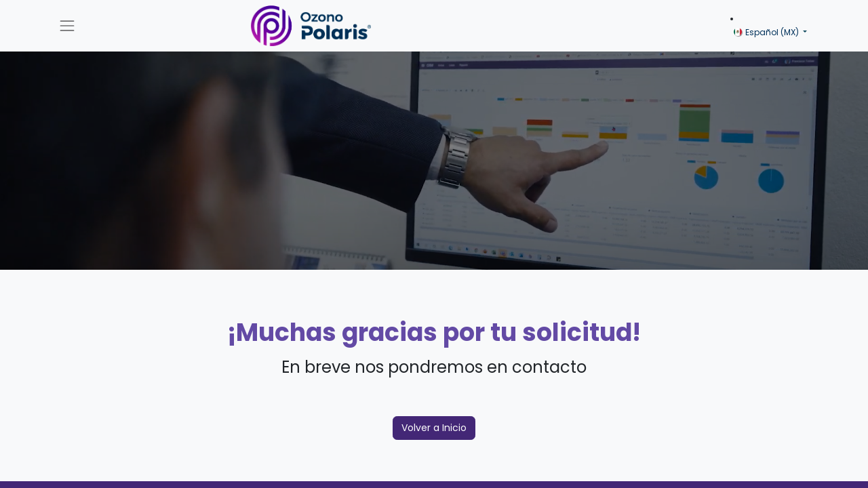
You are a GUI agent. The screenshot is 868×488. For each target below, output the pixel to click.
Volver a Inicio (434, 428)
